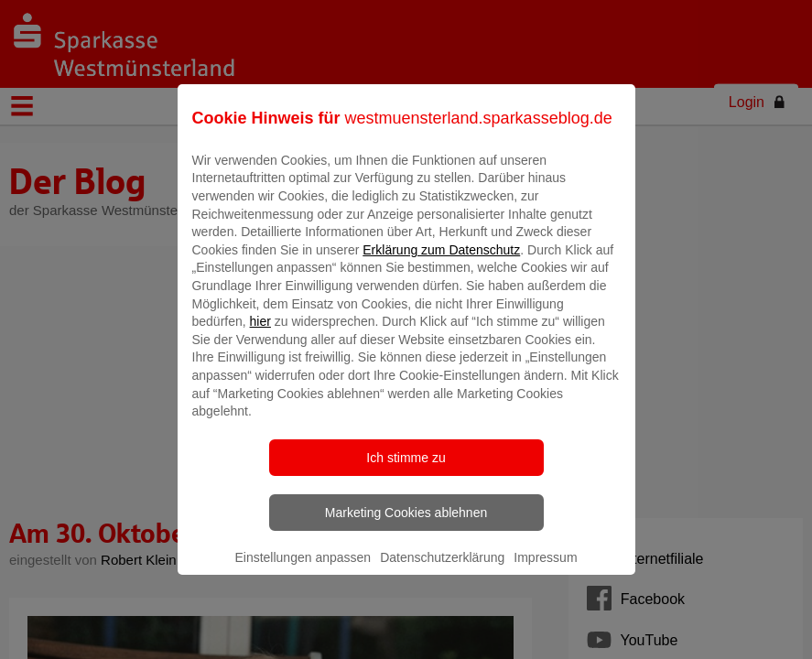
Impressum (545, 570)
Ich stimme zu (406, 470)
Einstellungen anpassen (303, 570)
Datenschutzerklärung (442, 570)
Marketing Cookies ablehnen (406, 525)
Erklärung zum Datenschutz (441, 263)
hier (260, 335)
